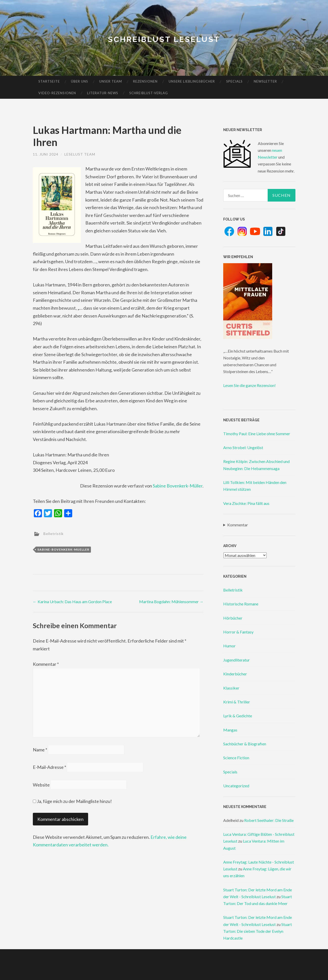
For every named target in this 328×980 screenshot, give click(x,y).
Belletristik (54, 534)
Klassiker (231, 688)
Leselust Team (80, 154)
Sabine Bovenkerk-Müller (178, 486)
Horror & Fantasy (238, 632)
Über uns (80, 81)
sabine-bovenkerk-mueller (63, 549)
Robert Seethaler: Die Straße (269, 820)
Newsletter (265, 81)
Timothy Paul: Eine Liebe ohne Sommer (257, 434)
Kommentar (46, 664)
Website (41, 785)
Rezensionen (145, 81)
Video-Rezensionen (57, 93)
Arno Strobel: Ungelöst (243, 447)
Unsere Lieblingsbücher (192, 81)
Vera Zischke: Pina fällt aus (246, 503)
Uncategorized (236, 786)
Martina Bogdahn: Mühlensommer (171, 602)
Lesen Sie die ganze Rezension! (249, 385)
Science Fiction (236, 758)
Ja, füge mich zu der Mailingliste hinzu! (72, 801)
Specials (234, 81)
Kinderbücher (235, 674)
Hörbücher (233, 618)
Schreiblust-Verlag (149, 93)
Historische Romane (241, 604)
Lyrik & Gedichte (238, 716)
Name (40, 750)
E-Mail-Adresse (49, 767)
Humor (229, 646)
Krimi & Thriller (237, 702)
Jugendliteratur (236, 660)
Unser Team (111, 81)
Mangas (230, 730)
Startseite (49, 81)
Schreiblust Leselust (164, 39)
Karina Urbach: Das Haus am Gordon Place (72, 602)
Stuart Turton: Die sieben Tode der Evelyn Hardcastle (258, 931)
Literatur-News (103, 93)
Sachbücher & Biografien (245, 744)
